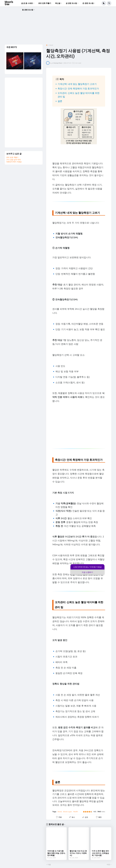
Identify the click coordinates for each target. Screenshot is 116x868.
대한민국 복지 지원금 (14, 162)
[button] (104, 3)
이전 (108, 865)
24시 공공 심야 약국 (13, 160)
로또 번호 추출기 (12, 157)
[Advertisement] (58, 26)
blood (51, 45)
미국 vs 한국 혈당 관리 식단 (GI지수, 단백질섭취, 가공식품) (100, 853)
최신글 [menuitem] (58, 3)
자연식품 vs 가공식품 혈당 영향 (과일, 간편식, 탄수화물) (56, 853)
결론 (60, 101)
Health (76, 812)
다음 (49, 865)
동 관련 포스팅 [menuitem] (28, 10)
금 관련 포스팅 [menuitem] (71, 3)
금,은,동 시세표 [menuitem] (27, 3)
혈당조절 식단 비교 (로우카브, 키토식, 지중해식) (78, 853)
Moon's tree (9, 3)
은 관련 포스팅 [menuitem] (88, 3)
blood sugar (67, 812)
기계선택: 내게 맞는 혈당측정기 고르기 (77, 84)
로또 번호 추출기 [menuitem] (45, 3)
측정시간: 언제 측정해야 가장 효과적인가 (78, 88)
